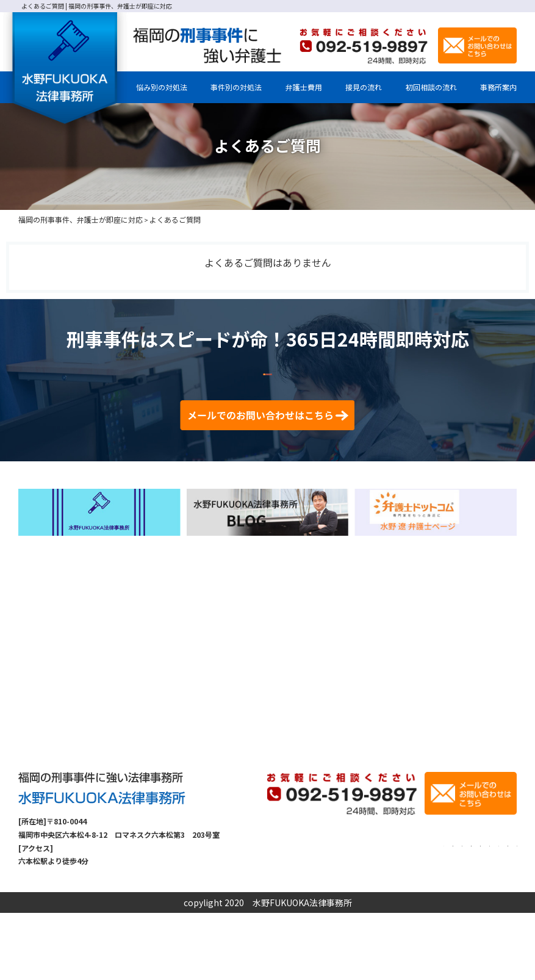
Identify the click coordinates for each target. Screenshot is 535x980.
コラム (453, 914)
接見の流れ (364, 87)
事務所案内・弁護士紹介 (325, 899)
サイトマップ (495, 928)
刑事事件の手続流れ (361, 914)
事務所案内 (498, 87)
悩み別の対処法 (162, 87)
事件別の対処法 (236, 87)
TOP (268, 899)
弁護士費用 (304, 87)
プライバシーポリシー (427, 928)
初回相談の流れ (431, 87)
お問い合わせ (495, 914)
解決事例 (418, 914)
